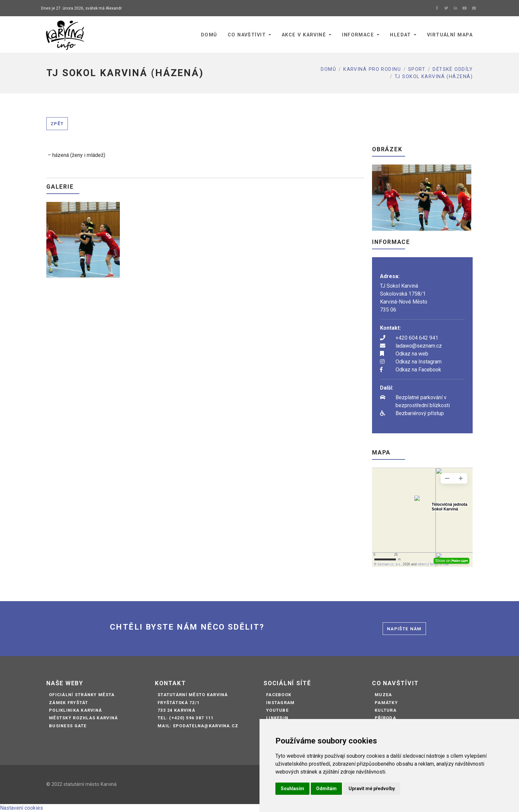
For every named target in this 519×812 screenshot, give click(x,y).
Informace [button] (358, 35)
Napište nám (404, 629)
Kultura (386, 710)
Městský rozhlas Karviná (83, 718)
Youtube (277, 710)
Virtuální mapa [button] (450, 35)
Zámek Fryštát (69, 703)
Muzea (383, 695)
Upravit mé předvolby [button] (372, 788)
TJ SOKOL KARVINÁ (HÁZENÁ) (434, 77)
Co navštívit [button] (247, 35)
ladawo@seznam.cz (419, 346)
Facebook (279, 695)
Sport (417, 69)
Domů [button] (209, 35)
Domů (328, 69)
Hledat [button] (401, 35)
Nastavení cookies (22, 808)
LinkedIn (277, 718)
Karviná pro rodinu (372, 69)
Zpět (57, 123)
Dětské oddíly (453, 69)
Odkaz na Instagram (419, 362)
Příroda (385, 718)
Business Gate (68, 726)
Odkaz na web (412, 354)
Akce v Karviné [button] (304, 35)
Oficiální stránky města (82, 695)
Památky (386, 703)
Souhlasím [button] (292, 788)
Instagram (281, 703)
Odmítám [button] (326, 788)
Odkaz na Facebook (418, 370)
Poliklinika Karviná (75, 710)
